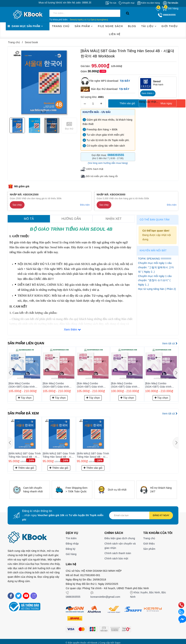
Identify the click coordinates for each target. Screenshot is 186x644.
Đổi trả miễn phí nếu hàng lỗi (101, 176)
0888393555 (73, 594)
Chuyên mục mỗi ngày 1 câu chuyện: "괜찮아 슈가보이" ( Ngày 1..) (155, 280)
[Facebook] (11, 593)
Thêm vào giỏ (127, 103)
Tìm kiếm (71, 536)
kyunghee (102, 20)
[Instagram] (34, 593)
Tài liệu (149, 26)
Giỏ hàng (71, 552)
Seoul (73, 20)
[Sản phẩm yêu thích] (158, 9)
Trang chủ (61, 26)
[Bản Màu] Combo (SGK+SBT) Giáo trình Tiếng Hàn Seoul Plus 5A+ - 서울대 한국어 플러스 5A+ (59, 383)
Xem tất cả (170, 341)
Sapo (118, 640)
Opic (93, 20)
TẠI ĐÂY (124, 89)
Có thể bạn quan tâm (155, 219)
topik (80, 20)
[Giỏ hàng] (170, 8)
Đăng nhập (72, 541)
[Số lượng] (93, 103)
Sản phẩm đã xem (25, 411)
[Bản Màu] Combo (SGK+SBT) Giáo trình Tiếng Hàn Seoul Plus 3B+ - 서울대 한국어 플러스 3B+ (161, 383)
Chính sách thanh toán (118, 551)
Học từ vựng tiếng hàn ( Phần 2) (157, 289)
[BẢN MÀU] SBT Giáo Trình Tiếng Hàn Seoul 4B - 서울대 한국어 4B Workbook (25, 453)
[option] (30, 487)
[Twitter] (18, 593)
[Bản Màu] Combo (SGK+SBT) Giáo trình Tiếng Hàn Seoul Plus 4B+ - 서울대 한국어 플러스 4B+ (127, 383)
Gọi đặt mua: (108, 157)
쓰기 (86, 20)
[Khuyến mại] (127, 3)
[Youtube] (26, 593)
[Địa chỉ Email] (141, 513)
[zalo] (180, 608)
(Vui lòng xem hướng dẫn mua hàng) (108, 163)
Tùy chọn (25, 395)
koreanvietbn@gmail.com (105, 594)
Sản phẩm (84, 26)
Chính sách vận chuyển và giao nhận (120, 543)
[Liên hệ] (180, 617)
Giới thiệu (170, 26)
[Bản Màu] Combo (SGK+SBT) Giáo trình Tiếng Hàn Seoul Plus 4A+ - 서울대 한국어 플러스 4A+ (93, 383)
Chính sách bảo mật (116, 556)
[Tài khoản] (171, 3)
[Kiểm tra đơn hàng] (149, 3)
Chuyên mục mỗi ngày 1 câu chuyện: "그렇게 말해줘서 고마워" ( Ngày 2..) (156, 267)
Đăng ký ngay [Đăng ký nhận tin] (161, 513)
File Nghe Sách (110, 26)
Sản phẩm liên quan (28, 341)
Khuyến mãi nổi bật (153, 250)
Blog (132, 26)
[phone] (180, 600)
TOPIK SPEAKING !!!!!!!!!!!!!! (155, 258)
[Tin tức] (111, 3)
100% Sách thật (94, 169)
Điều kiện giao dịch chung (120, 536)
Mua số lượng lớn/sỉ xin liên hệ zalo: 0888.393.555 (80, 3)
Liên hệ (115, 34)
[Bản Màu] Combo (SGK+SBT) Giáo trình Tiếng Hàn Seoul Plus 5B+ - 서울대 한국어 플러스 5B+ (25, 383)
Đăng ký (71, 546)
